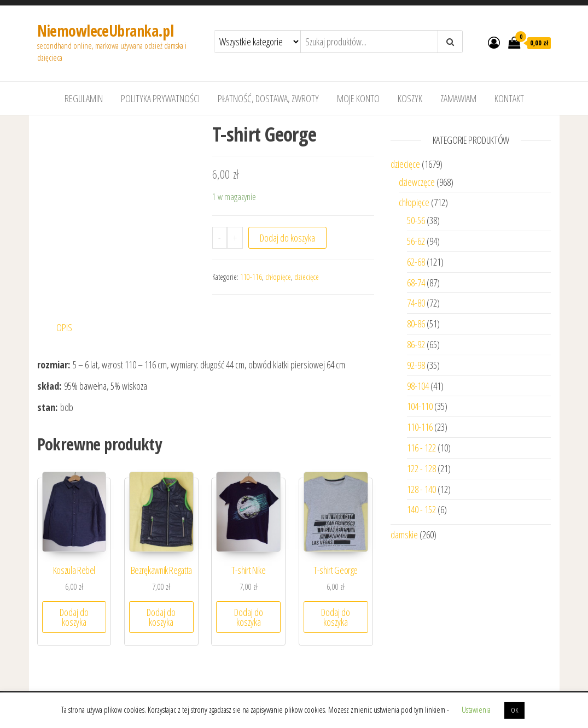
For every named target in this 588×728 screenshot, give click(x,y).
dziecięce (307, 277)
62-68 (416, 262)
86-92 (416, 344)
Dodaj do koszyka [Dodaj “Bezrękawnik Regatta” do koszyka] (161, 617)
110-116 (251, 277)
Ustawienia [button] (476, 709)
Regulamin (84, 98)
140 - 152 (421, 509)
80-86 (416, 324)
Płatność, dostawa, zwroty (268, 98)
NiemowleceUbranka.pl (106, 31)
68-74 (416, 283)
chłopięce (278, 277)
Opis (64, 327)
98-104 (418, 386)
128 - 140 (421, 489)
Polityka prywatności (160, 98)
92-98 (416, 365)
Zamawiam (458, 98)
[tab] (73, 328)
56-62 (416, 241)
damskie (404, 535)
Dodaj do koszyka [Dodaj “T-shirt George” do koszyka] (336, 617)
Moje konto (358, 98)
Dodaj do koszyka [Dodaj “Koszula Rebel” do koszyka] (74, 617)
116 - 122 (421, 448)
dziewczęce (417, 182)
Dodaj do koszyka (287, 238)
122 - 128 (421, 468)
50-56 (416, 220)
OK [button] (514, 710)
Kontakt (509, 98)
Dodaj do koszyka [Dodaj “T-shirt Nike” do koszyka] (249, 617)
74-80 (416, 303)
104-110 (420, 406)
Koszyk (410, 98)
